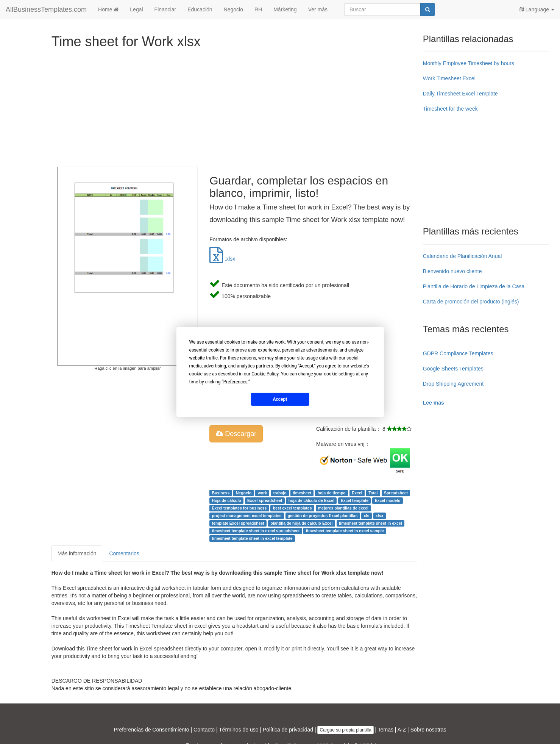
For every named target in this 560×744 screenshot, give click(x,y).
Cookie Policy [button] (265, 374)
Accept (280, 399)
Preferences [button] (236, 382)
